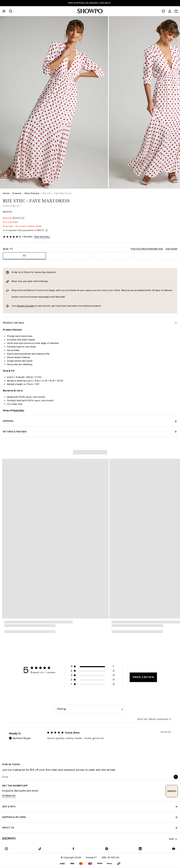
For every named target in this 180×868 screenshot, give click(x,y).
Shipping (90, 421)
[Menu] (4, 11)
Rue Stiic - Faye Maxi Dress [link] (57, 193)
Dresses (17, 193)
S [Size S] (68, 256)
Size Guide (171, 249)
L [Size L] (156, 256)
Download (9, 796)
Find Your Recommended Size (147, 249)
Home (6, 193)
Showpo (21, 306)
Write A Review (143, 677)
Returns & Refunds (90, 432)
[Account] (170, 11)
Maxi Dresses (32, 193)
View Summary (42, 237)
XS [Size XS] (24, 256)
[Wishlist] (163, 11)
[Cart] (176, 11)
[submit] (176, 777)
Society (30, 306)
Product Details (90, 323)
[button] (11, 11)
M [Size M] (112, 256)
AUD (173, 839)
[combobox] (90, 709)
